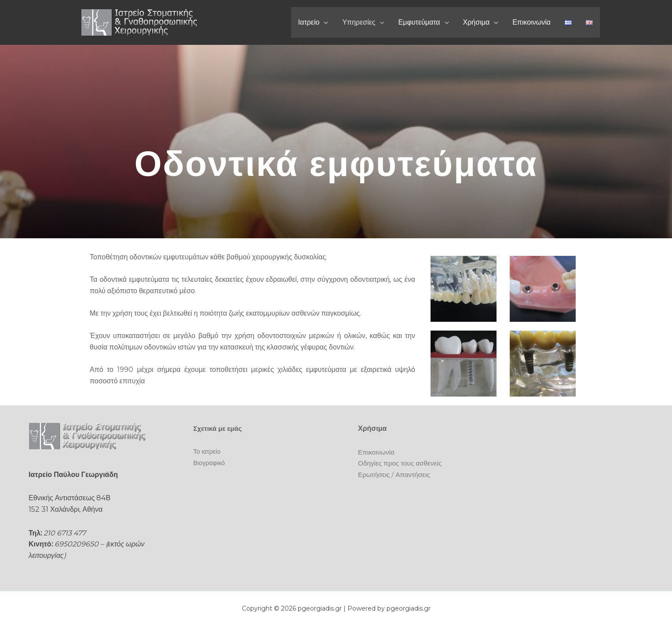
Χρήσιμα (477, 22)
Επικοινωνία (531, 22)
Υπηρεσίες (359, 22)
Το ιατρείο (208, 451)
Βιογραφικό (210, 462)
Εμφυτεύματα (419, 22)
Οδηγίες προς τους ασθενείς (402, 463)
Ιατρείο (309, 22)
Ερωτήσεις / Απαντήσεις (396, 475)
